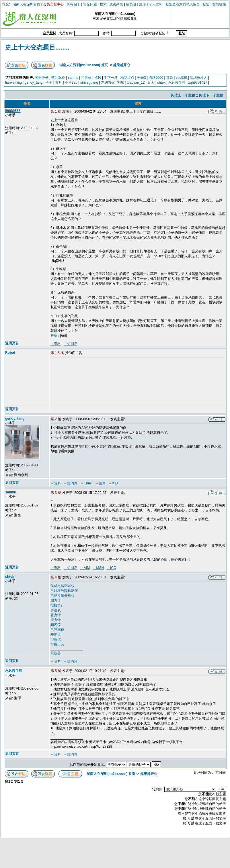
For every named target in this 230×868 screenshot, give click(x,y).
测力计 (56, 600)
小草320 (71, 83)
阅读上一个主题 (183, 95)
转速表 (56, 610)
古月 (59, 83)
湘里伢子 (42, 78)
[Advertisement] (79, 382)
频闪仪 (56, 625)
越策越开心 (122, 65)
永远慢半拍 (177, 83)
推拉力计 (57, 605)
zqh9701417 (198, 83)
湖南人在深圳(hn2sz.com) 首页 (84, 65)
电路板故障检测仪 (64, 591)
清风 (98, 78)
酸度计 (56, 635)
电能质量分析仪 (63, 596)
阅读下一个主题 (211, 95)
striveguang (89, 83)
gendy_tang (34, 83)
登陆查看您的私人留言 (183, 4)
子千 (49, 83)
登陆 (206, 4)
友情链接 (219, 4)
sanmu (73, 78)
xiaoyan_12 (136, 83)
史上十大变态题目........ (37, 47)
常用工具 (57, 644)
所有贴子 (73, 4)
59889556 (13, 111)
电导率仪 (57, 630)
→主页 (100, 483)
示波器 (56, 653)
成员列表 (116, 4)
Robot (10, 353)
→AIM (85, 568)
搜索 (103, 4)
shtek (161, 83)
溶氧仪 (56, 639)
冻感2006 (156, 78)
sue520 (181, 78)
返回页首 (12, 343)
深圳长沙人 (198, 78)
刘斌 (121, 83)
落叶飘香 (58, 78)
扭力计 (56, 620)
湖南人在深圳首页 (26, 4)
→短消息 (71, 344)
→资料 (56, 344)
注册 (143, 4)
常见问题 (90, 4)
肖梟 (169, 78)
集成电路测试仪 (63, 586)
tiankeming (13, 83)
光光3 (142, 78)
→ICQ (113, 483)
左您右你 (108, 83)
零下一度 (111, 78)
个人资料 (156, 4)
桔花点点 (127, 78)
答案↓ (55, 335)
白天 (151, 83)
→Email (86, 483)
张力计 (56, 615)
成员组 (131, 4)
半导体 (86, 78)
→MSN (98, 568)
